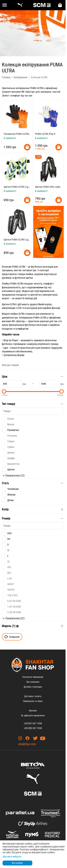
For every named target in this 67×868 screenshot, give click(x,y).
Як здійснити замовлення (33, 716)
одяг (6, 348)
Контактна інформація (33, 677)
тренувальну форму (14, 355)
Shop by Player (11, 340)
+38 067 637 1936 (33, 723)
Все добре (17, 863)
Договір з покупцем (33, 687)
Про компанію (33, 682)
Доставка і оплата (33, 696)
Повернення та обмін (33, 701)
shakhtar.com (27, 744)
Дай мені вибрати (12, 857)
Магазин (33, 711)
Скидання (12, 637)
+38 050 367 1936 (33, 728)
